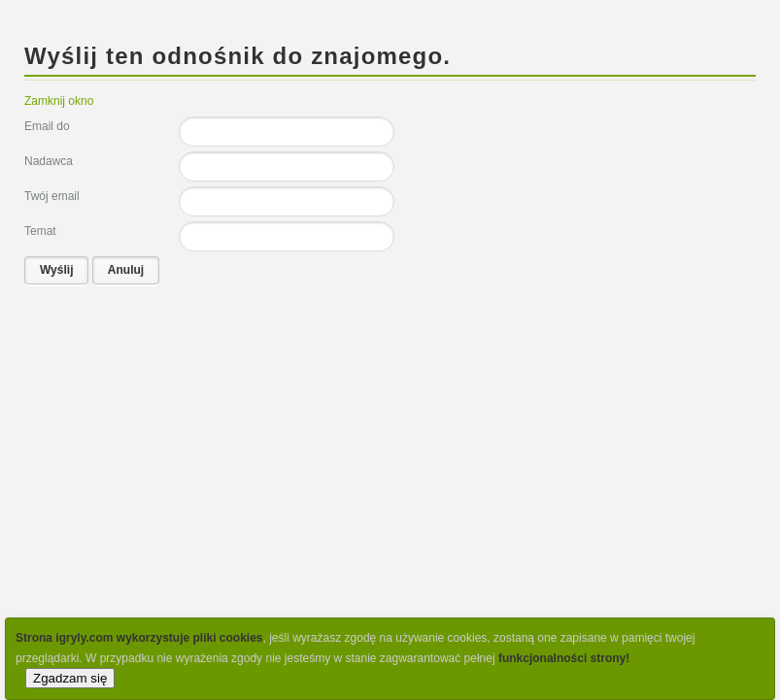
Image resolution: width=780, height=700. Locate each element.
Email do (47, 126)
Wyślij (56, 270)
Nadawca (49, 161)
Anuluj (126, 270)
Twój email (52, 196)
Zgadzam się (70, 678)
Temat (40, 231)
